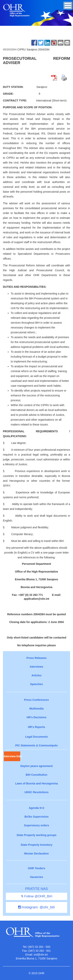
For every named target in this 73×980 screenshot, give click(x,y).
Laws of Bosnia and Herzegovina (36, 783)
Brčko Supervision (37, 817)
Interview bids (12, 756)
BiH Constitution (36, 775)
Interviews (36, 667)
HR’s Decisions (36, 717)
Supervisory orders (36, 825)
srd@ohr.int (41, 955)
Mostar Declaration (36, 853)
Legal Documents (36, 737)
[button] (68, 6)
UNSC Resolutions (37, 792)
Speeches (36, 684)
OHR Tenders (36, 868)
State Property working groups (36, 835)
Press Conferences (36, 700)
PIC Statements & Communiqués (37, 745)
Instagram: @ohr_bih (36, 907)
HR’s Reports (36, 727)
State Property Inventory (36, 845)
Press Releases (36, 658)
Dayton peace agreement (37, 766)
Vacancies (37, 877)
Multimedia (36, 709)
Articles (36, 675)
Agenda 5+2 (36, 808)
